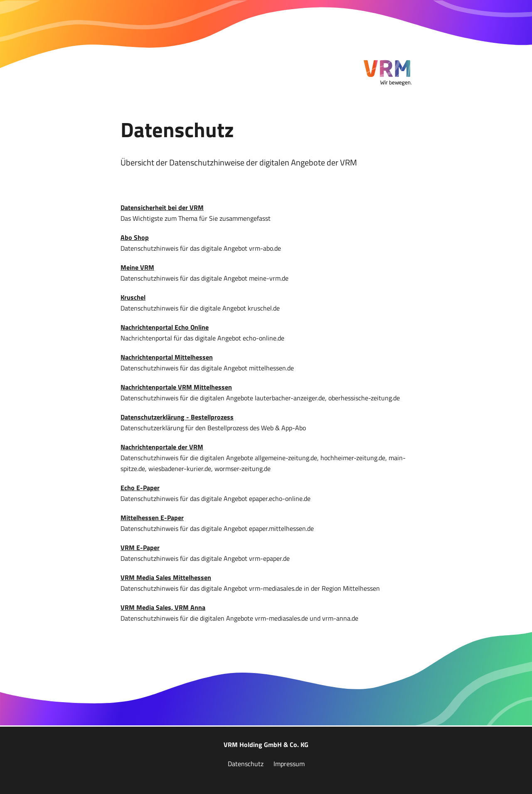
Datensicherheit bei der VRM (162, 207)
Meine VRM (137, 267)
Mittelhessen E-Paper (152, 518)
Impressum (289, 764)
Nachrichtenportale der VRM (162, 447)
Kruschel (133, 297)
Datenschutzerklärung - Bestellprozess (177, 417)
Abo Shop (135, 237)
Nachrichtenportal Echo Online (165, 327)
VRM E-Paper (140, 547)
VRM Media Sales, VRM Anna (163, 607)
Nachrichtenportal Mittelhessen (167, 357)
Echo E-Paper (140, 488)
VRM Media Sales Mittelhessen (166, 577)
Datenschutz (246, 764)
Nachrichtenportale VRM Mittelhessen (176, 387)
